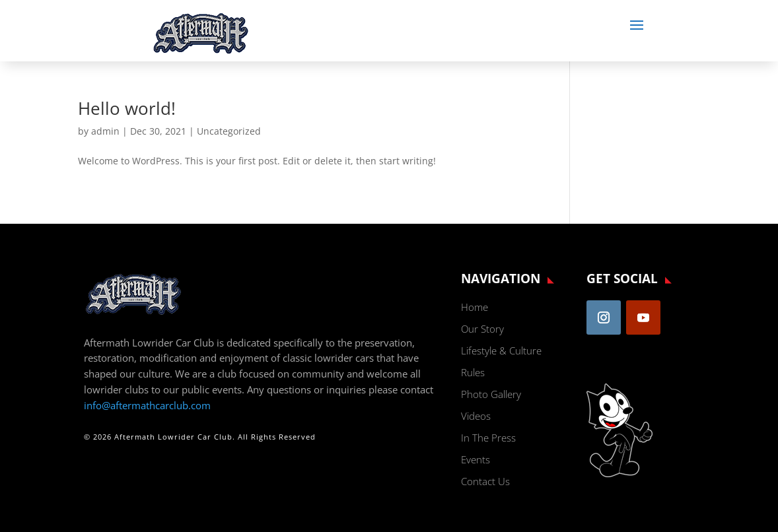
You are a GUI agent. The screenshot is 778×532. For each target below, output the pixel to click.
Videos (476, 416)
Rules (473, 372)
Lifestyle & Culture (501, 350)
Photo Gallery (491, 394)
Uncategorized (229, 131)
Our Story (482, 329)
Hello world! (127, 108)
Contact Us (485, 481)
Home (475, 307)
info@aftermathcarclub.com (147, 405)
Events (476, 459)
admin (105, 131)
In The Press (488, 438)
